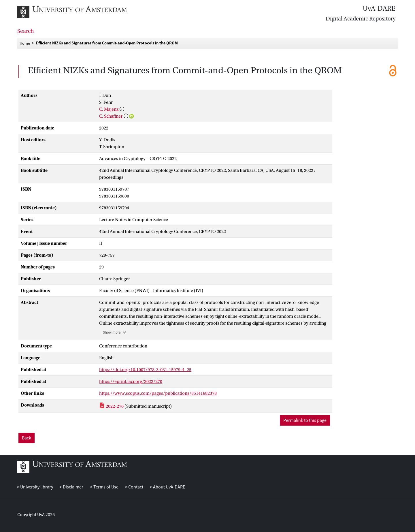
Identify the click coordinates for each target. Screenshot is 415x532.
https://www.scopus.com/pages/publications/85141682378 (158, 393)
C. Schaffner (111, 116)
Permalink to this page (305, 420)
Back (27, 438)
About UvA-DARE (169, 487)
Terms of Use (105, 487)
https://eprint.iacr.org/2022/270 (131, 381)
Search (26, 31)
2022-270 (115, 406)
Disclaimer (73, 487)
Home (25, 43)
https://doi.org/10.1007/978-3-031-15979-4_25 (145, 370)
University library (36, 487)
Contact (135, 487)
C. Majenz (109, 109)
